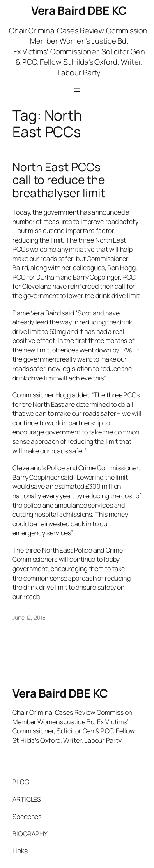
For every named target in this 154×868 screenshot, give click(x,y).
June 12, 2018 (29, 617)
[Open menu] (77, 90)
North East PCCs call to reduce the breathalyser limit (59, 180)
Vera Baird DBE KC (79, 10)
